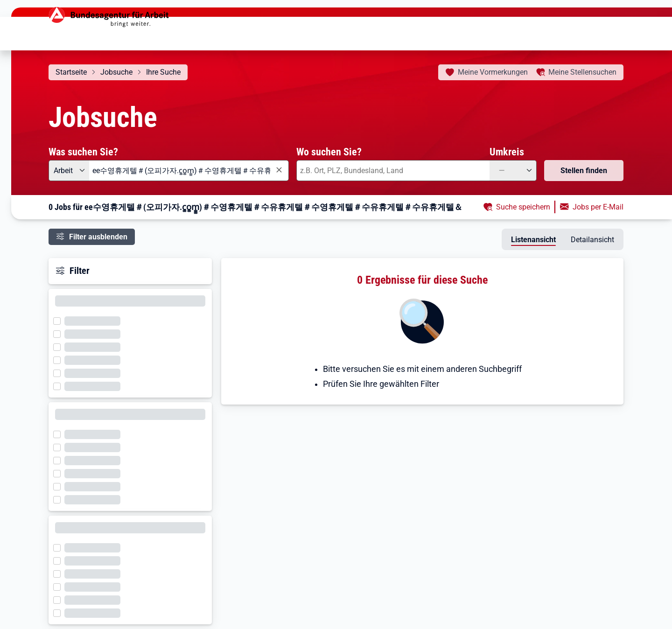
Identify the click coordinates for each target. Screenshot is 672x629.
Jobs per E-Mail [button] (598, 207)
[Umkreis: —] (513, 171)
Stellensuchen (582, 72)
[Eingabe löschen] (279, 170)
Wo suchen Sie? (329, 152)
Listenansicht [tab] (533, 240)
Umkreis (507, 152)
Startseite (71, 72)
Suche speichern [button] (523, 207)
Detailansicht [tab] (592, 240)
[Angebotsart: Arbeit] (69, 171)
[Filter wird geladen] (60, 320)
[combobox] (189, 171)
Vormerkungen (493, 72)
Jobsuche (116, 72)
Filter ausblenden (98, 237)
